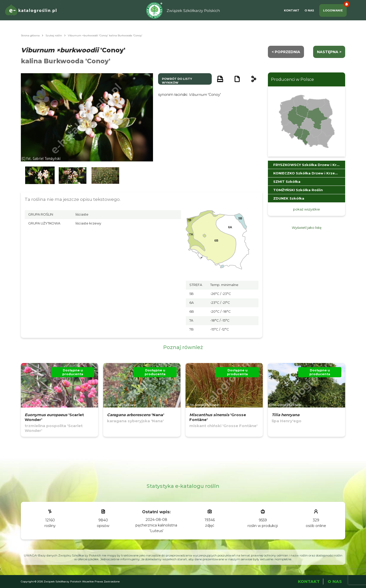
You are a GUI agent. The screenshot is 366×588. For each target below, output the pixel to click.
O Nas (309, 10)
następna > (329, 52)
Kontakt (292, 10)
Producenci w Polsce (292, 79)
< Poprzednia (286, 52)
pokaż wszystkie (307, 209)
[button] (40, 176)
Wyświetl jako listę (307, 228)
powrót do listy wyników (177, 81)
